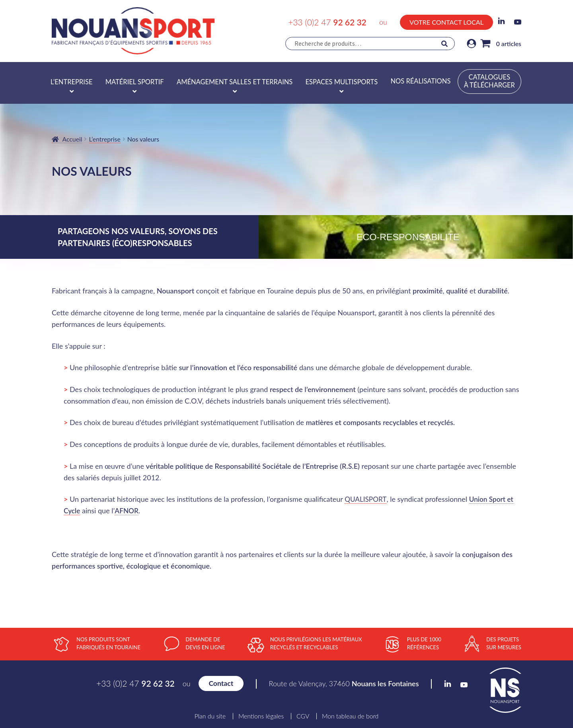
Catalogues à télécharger (489, 81)
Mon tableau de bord (350, 716)
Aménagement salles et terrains (235, 82)
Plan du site (210, 716)
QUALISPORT (366, 499)
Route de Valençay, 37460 (344, 683)
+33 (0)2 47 (327, 22)
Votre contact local (446, 22)
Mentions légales (261, 716)
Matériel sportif (135, 82)
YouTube (518, 22)
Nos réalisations (420, 81)
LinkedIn (501, 21)
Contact (221, 683)
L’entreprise (71, 82)
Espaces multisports (342, 82)
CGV (303, 716)
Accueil (72, 139)
